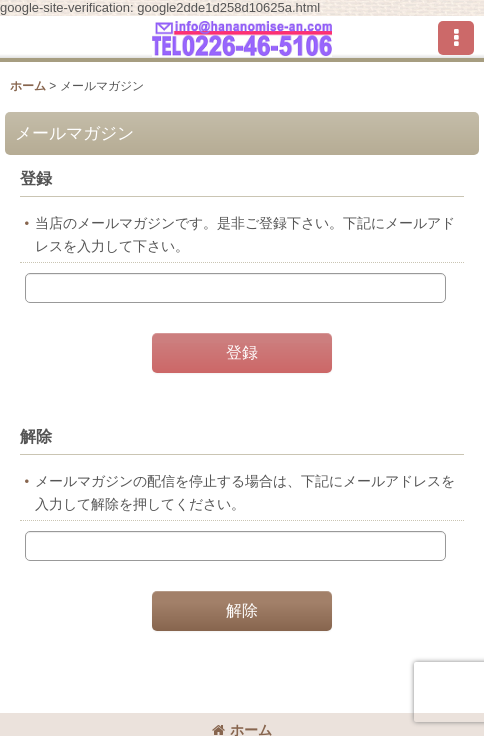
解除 (36, 436)
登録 (36, 178)
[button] (456, 38)
